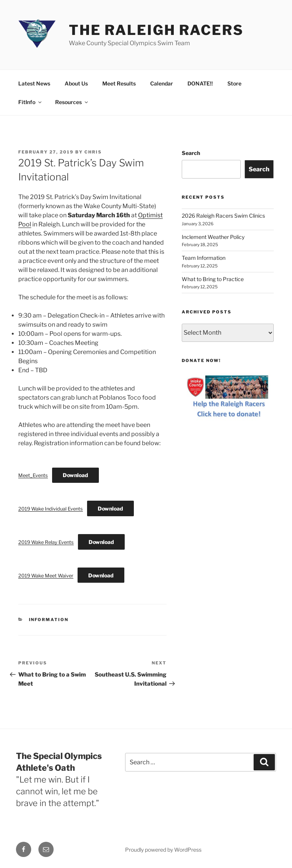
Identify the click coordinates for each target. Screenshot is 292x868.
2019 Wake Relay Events (46, 542)
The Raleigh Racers (156, 30)
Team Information (204, 258)
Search (191, 153)
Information (49, 620)
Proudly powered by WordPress (163, 850)
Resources (72, 102)
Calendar (162, 83)
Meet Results (119, 83)
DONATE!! (200, 83)
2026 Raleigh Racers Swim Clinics (223, 216)
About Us (76, 83)
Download (75, 475)
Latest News (34, 83)
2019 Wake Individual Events (51, 509)
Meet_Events (33, 475)
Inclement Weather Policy (213, 237)
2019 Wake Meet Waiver (46, 576)
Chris (93, 152)
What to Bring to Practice (213, 279)
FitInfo (30, 102)
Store (234, 83)
